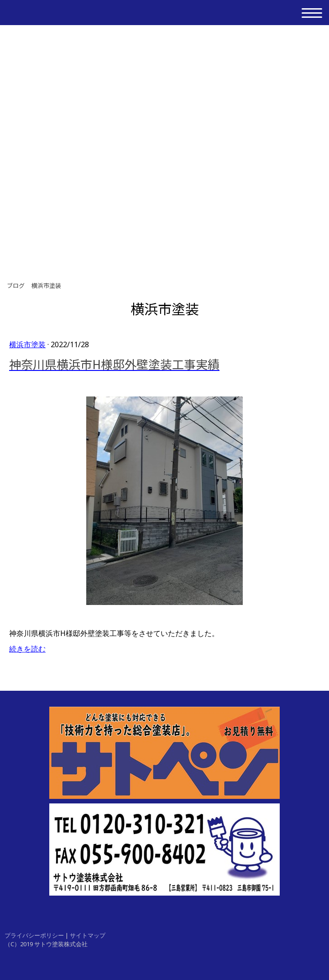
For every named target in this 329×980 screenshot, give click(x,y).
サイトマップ (88, 935)
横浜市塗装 (27, 344)
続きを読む (27, 649)
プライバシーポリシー (34, 935)
